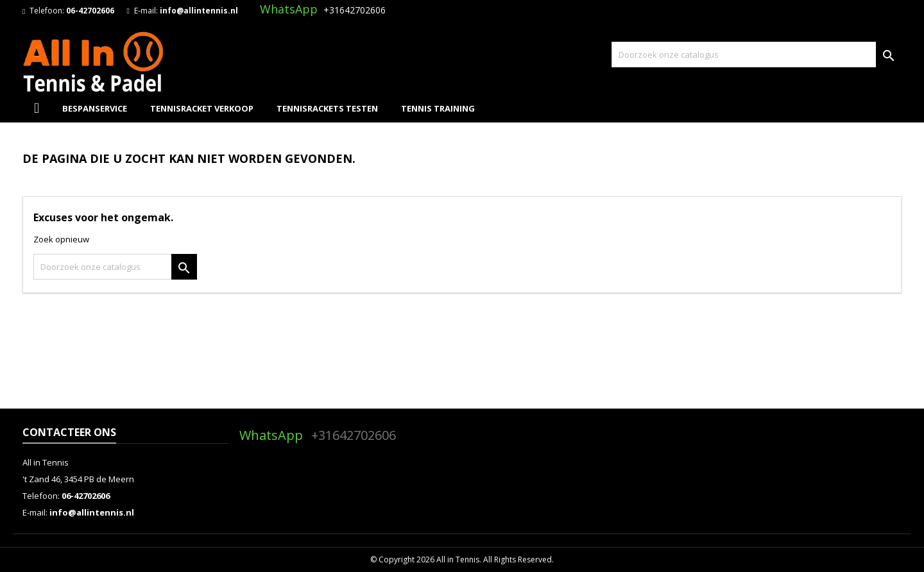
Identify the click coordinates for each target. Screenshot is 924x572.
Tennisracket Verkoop (202, 108)
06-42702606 (90, 11)
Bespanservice (95, 108)
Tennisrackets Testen (327, 108)
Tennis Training (438, 108)
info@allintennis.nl (199, 11)
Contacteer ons (69, 432)
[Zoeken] (757, 55)
